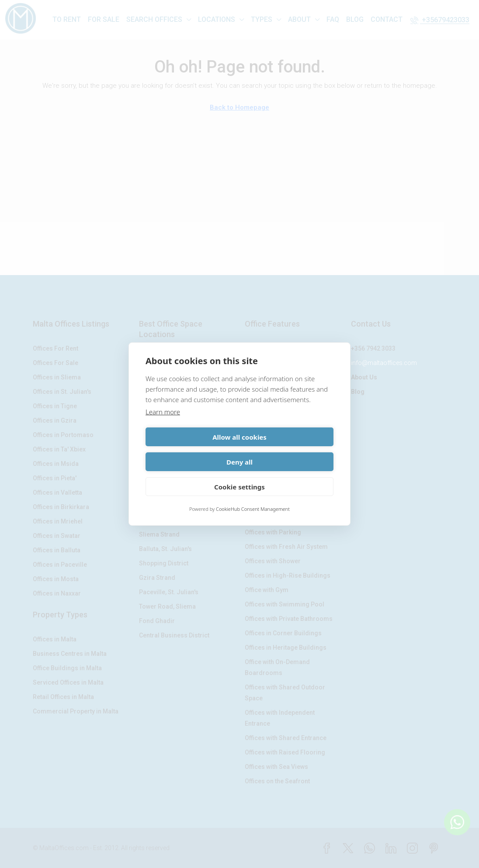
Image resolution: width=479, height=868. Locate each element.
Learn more (163, 424)
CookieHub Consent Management (253, 497)
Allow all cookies (191, 449)
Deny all (288, 449)
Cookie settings (239, 474)
